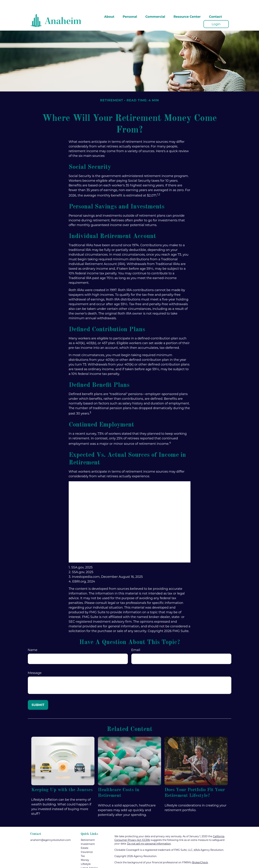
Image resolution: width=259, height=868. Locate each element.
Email (136, 640)
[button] (109, 6)
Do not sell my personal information (149, 833)
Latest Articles (89, 858)
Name (33, 640)
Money (85, 850)
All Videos (87, 862)
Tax (83, 846)
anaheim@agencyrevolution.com (51, 830)
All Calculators (89, 866)
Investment (88, 834)
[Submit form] (38, 694)
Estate (85, 838)
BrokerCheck (200, 852)
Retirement (88, 830)
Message (35, 662)
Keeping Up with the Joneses (62, 779)
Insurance (87, 842)
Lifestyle (86, 854)
